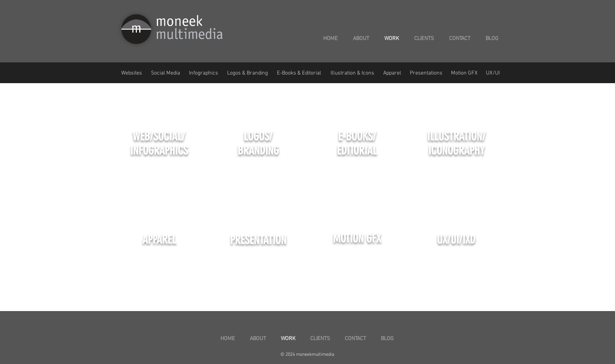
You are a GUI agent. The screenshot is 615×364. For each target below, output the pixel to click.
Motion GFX (464, 73)
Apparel (392, 73)
